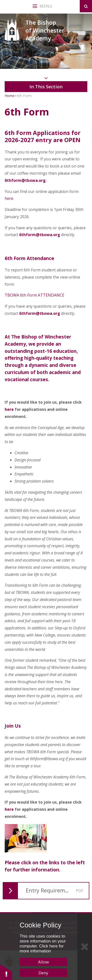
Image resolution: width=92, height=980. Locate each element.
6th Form (24, 96)
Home (10, 96)
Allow (43, 962)
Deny (43, 973)
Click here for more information (42, 949)
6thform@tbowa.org (25, 180)
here (9, 198)
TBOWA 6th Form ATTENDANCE (34, 295)
